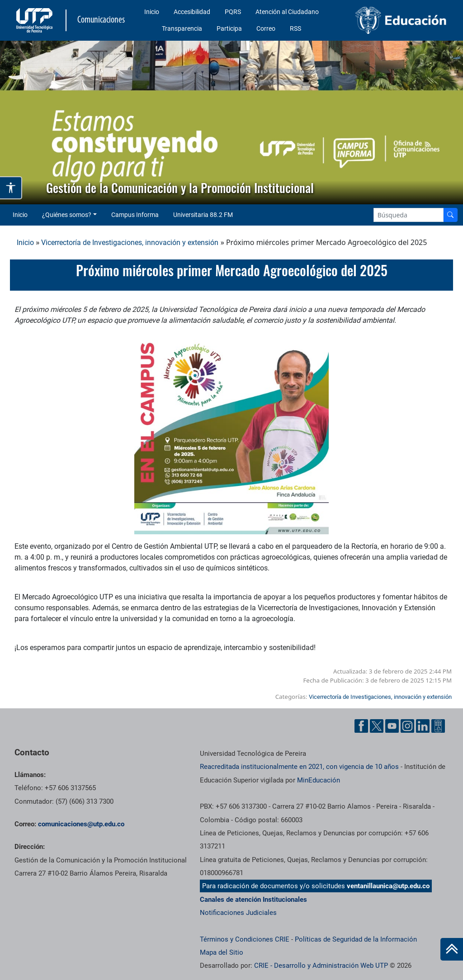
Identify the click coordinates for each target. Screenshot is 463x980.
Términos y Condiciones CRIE (245, 939)
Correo (266, 28)
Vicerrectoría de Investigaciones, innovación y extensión (130, 243)
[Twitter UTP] (377, 726)
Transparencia (182, 28)
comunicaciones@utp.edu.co (81, 824)
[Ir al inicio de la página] (452, 949)
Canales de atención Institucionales (253, 900)
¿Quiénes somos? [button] (67, 215)
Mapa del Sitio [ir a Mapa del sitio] (222, 952)
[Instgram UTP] (407, 726)
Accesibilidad (192, 12)
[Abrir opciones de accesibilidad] (11, 188)
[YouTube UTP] (392, 726)
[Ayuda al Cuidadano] (438, 726)
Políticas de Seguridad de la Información (356, 939)
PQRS (233, 12)
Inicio (152, 12)
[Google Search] (409, 215)
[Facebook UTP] (361, 726)
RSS (295, 28)
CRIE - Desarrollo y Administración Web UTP (321, 966)
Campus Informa (135, 215)
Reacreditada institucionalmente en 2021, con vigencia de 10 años (299, 767)
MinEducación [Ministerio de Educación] (319, 780)
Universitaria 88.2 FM (203, 215)
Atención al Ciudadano (287, 12)
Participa (229, 28)
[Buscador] (450, 215)
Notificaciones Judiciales (238, 913)
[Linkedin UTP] (423, 726)
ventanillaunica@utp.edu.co (388, 886)
